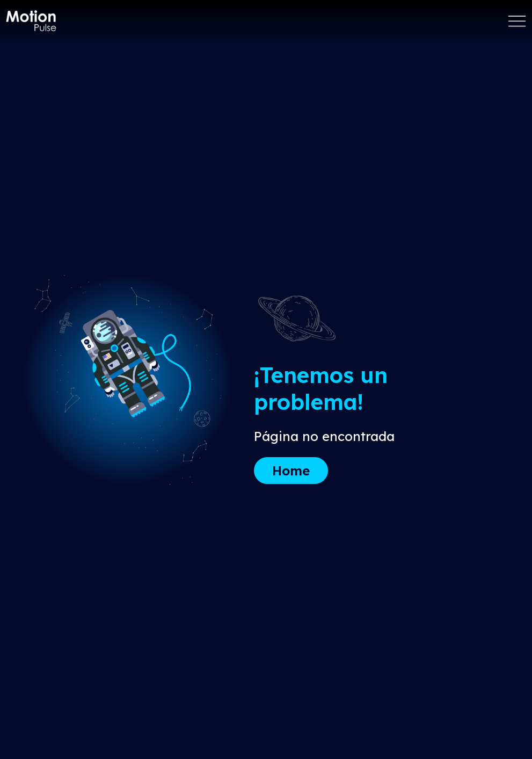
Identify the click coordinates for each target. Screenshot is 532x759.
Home (291, 471)
